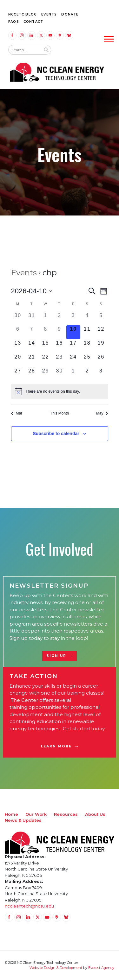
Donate (70, 14)
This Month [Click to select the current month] (60, 413)
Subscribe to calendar (56, 434)
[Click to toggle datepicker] (32, 291)
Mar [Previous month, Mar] (17, 413)
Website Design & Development (56, 968)
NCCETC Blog (23, 14)
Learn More (56, 746)
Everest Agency (101, 968)
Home (11, 814)
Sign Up (56, 656)
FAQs (14, 22)
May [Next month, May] (102, 413)
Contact (33, 22)
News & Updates (23, 820)
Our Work (36, 814)
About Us (95, 814)
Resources (66, 814)
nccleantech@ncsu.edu (29, 906)
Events (49, 14)
